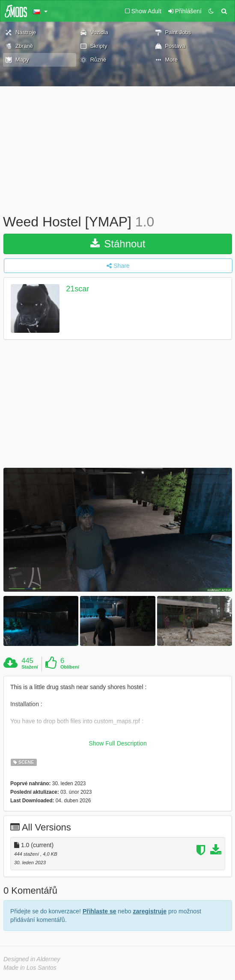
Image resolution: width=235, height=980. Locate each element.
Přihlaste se (100, 911)
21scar (77, 289)
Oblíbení (70, 667)
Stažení (30, 667)
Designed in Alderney (32, 959)
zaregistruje (150, 911)
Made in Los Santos (30, 968)
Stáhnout (118, 244)
